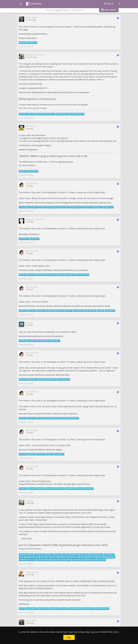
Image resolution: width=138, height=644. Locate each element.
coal (43, 524)
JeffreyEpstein (40, 92)
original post (99, 192)
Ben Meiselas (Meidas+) (27, 165)
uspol (22, 43)
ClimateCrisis (40, 554)
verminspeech (102, 608)
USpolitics (32, 38)
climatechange (26, 554)
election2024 (61, 270)
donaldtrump (36, 114)
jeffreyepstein (62, 114)
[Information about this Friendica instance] (119, 4)
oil (32, 524)
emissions (76, 513)
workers (31, 203)
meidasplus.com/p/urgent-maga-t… (36, 145)
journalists (30, 593)
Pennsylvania (53, 418)
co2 (54, 557)
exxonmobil (52, 560)
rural (88, 484)
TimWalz (59, 484)
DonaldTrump (55, 92)
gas (37, 524)
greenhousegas (96, 554)
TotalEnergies (79, 560)
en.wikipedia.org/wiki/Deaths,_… (34, 34)
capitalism (109, 554)
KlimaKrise (100, 560)
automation (75, 203)
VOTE (68, 310)
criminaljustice (77, 114)
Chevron (31, 560)
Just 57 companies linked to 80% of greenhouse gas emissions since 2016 (63, 545)
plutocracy (106, 203)
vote (108, 306)
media (84, 270)
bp (112, 557)
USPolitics (68, 92)
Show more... (27, 538)
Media (41, 275)
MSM (62, 581)
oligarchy (51, 203)
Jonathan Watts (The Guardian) (30, 549)
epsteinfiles (49, 114)
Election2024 (82, 275)
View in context (26, 46)
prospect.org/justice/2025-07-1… (34, 88)
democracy (74, 270)
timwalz (89, 488)
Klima (90, 560)
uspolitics (32, 43)
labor (23, 203)
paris (50, 554)
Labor (35, 207)
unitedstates (65, 560)
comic (32, 270)
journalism (99, 306)
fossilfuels (45, 557)
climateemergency (79, 554)
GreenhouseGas (28, 527)
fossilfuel (63, 557)
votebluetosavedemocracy (33, 336)
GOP (86, 585)
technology (63, 203)
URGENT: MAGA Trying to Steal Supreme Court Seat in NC (53, 156)
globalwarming (32, 557)
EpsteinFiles (26, 92)
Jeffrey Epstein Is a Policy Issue (37, 99)
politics (24, 150)
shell (22, 560)
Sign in (109, 4)
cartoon (24, 270)
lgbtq (60, 450)
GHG (39, 527)
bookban (34, 239)
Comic (23, 275)
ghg (99, 557)
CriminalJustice (82, 92)
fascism (81, 306)
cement (54, 524)
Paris (71, 527)
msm (64, 608)
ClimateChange (96, 510)
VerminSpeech (46, 588)
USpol (23, 38)
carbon (66, 554)
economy (41, 203)
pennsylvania (71, 414)
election (59, 306)
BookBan (24, 234)
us (21, 557)
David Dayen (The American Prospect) (33, 108)
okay (69, 637)
